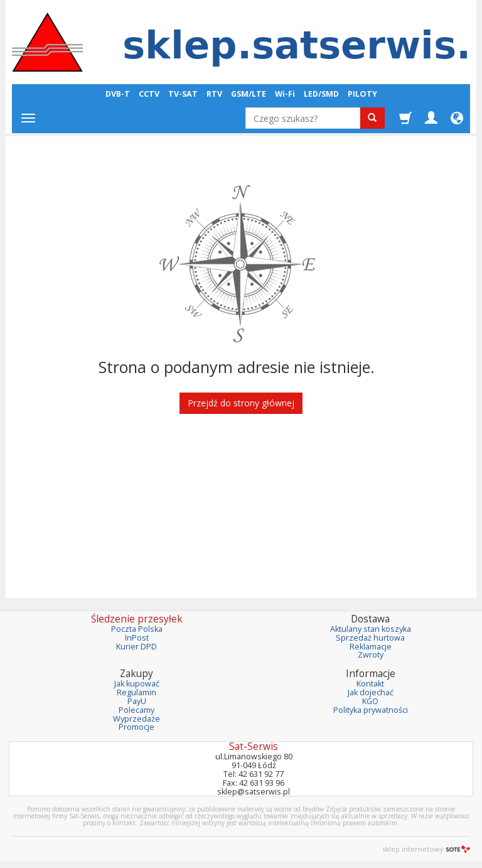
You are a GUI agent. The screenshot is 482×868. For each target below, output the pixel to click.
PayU (137, 701)
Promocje (137, 727)
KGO (370, 701)
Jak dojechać (371, 692)
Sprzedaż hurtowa (370, 638)
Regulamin (137, 692)
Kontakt (370, 684)
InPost (137, 638)
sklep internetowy (426, 849)
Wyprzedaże (137, 719)
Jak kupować (137, 684)
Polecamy (137, 710)
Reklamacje (371, 647)
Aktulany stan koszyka (371, 629)
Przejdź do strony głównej (241, 403)
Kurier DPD (137, 647)
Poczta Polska (137, 629)
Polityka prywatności (371, 710)
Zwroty (371, 655)
